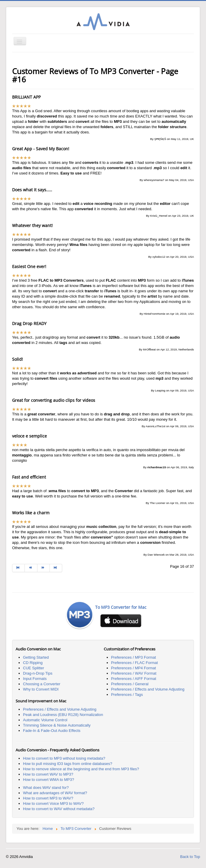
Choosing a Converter (42, 684)
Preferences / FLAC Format (135, 663)
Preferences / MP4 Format (134, 668)
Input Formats (35, 679)
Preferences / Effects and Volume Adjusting (148, 689)
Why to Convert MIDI (41, 689)
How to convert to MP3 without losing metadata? (64, 758)
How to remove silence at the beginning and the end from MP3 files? (81, 769)
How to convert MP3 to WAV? (48, 798)
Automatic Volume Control (45, 720)
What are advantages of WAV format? (55, 793)
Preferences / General (130, 684)
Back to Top (190, 857)
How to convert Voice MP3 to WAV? (53, 803)
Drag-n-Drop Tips (38, 673)
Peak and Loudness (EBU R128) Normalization (63, 715)
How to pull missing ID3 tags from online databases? (68, 764)
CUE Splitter (34, 668)
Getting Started (36, 657)
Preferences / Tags (127, 695)
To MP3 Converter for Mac (121, 607)
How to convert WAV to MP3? (48, 774)
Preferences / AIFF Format (134, 679)
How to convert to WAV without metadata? (59, 809)
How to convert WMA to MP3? (48, 780)
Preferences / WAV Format (134, 673)
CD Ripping (33, 663)
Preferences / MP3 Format (134, 657)
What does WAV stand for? (46, 788)
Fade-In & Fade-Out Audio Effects (52, 731)
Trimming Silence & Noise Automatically (57, 725)
